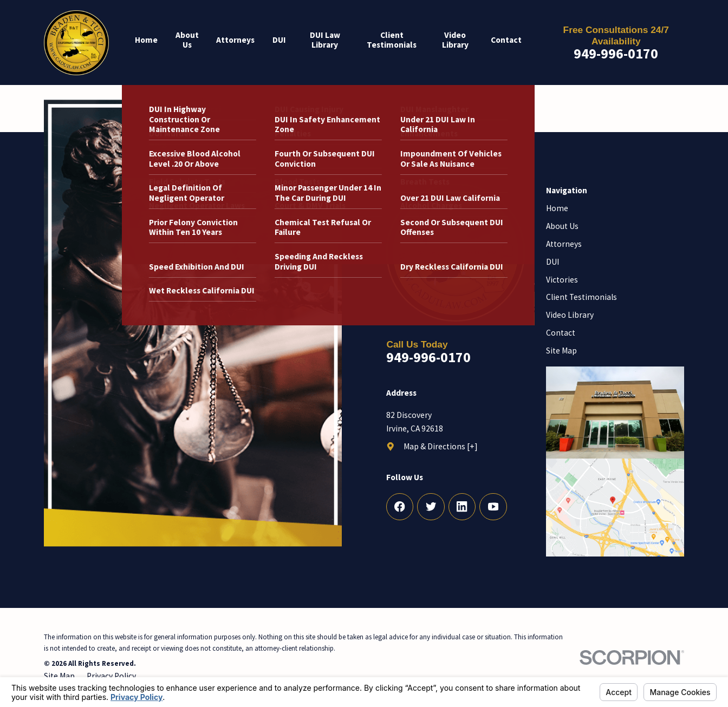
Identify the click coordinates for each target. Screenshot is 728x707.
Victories (562, 280)
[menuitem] (151, 42)
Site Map (561, 351)
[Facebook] (400, 507)
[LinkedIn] (462, 507)
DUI (552, 262)
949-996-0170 (616, 54)
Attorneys (564, 244)
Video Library (570, 315)
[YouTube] (493, 507)
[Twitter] (431, 507)
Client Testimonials (581, 297)
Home (557, 208)
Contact (561, 333)
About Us (562, 226)
